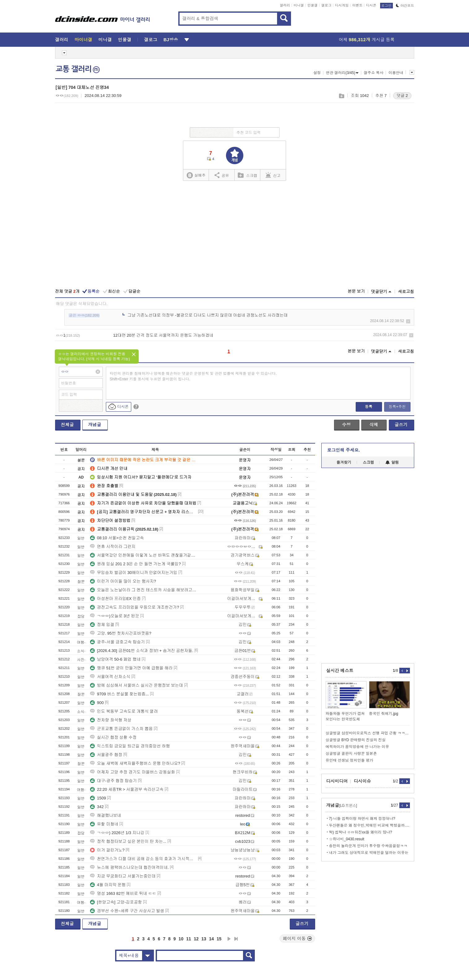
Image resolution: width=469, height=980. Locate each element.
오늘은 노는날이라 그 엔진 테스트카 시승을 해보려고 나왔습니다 (143, 590)
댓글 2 (402, 96)
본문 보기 (356, 291)
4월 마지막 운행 (108, 885)
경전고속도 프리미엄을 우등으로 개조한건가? (135, 607)
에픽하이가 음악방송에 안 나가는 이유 (357, 747)
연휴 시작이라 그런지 (113, 547)
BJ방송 (171, 40)
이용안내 (396, 73)
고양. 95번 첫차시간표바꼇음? (121, 633)
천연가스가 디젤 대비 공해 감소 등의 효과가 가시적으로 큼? (143, 859)
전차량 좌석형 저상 (111, 720)
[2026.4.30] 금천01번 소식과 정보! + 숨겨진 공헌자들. (142, 651)
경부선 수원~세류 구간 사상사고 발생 (127, 911)
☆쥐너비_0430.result (347, 839)
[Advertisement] (234, 235)
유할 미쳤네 (104, 824)
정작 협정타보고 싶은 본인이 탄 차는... (128, 841)
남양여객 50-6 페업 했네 (115, 659)
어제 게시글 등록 (367, 40)
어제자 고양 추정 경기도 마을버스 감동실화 (132, 772)
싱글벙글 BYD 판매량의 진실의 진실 (356, 740)
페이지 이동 (297, 938)
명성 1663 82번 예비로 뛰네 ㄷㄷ (123, 893)
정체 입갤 (102, 625)
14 (211, 939)
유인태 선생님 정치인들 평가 (350, 760)
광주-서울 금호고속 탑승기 (117, 642)
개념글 (95, 425)
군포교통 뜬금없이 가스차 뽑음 (121, 729)
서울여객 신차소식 (110, 677)
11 (189, 939)
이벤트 (357, 5)
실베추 (196, 175)
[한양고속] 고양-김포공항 (116, 902)
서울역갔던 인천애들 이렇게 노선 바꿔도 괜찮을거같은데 (143, 555)
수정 (346, 425)
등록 (369, 407)
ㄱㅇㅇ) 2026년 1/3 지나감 (117, 833)
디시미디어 (337, 781)
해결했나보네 (106, 815)
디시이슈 (363, 781)
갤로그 (326, 5)
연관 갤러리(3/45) (342, 73)
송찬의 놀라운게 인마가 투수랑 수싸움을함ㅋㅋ (368, 846)
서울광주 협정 (106, 755)
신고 (273, 175)
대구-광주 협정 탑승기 (113, 781)
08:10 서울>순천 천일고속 (117, 538)
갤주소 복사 (373, 73)
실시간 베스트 (340, 671)
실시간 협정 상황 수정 (113, 737)
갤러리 (285, 5)
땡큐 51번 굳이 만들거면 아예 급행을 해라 (131, 668)
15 (219, 939)
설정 (317, 73)
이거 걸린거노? (107, 850)
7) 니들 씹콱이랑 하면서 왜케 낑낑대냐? (362, 819)
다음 (229, 939)
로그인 (386, 6)
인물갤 (313, 5)
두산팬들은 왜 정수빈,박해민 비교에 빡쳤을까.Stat (369, 825)
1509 (98, 798)
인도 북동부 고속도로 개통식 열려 (124, 711)
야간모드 (405, 6)
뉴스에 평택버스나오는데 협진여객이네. (129, 867)
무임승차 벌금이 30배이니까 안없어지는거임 (134, 573)
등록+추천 (397, 407)
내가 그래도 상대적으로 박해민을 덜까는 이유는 (369, 853)
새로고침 (406, 292)
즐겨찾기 (344, 462)
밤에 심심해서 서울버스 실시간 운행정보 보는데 (137, 685)
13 (204, 939)
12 (196, 939)
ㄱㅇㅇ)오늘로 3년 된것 (115, 616)
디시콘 (371, 5)
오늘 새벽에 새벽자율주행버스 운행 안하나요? (135, 763)
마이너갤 (83, 40)
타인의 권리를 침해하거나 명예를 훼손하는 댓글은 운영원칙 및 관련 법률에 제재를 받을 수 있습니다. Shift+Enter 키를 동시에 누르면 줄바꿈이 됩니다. (193, 376)
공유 (222, 175)
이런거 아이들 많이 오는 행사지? (123, 581)
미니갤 (299, 5)
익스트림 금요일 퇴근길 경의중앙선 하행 (130, 746)
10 (181, 939)
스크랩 (341, 96)
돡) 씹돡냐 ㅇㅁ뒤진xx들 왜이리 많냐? (361, 832)
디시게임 (342, 5)
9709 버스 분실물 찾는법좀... (119, 694)
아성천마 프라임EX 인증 (115, 599)
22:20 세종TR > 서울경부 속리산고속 (127, 789)
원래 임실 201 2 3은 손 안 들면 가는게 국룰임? (135, 564)
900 (97, 703)
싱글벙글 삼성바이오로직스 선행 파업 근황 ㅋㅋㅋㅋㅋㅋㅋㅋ (368, 733)
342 (97, 807)
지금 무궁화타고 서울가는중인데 (123, 876)
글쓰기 (401, 425)
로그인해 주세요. (344, 450)
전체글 (67, 425)
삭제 (408, 321)
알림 (392, 462)
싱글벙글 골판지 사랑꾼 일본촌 (351, 754)
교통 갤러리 (78, 69)
